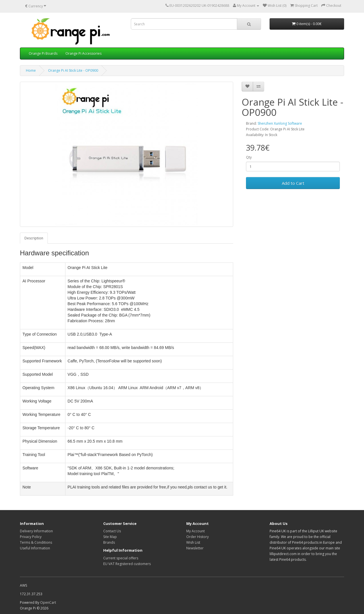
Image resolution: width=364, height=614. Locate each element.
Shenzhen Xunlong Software (280, 123)
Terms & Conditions (36, 542)
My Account (196, 531)
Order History (197, 537)
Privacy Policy (31, 537)
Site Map (110, 537)
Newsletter (195, 548)
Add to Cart (293, 183)
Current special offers (121, 558)
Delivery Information (36, 531)
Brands (109, 542)
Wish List (193, 542)
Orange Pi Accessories (83, 53)
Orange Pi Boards (43, 53)
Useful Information (35, 548)
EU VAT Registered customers (127, 564)
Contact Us (112, 531)
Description (34, 238)
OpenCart (48, 602)
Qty (249, 157)
